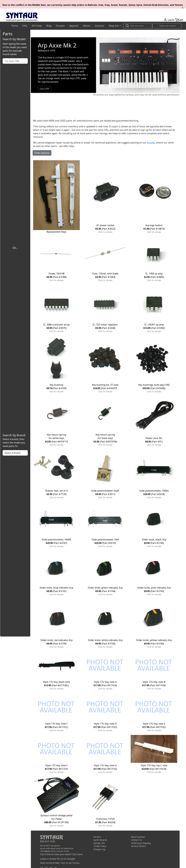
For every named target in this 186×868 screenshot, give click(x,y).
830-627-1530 (48, 841)
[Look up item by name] (138, 26)
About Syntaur (138, 837)
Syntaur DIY (99, 843)
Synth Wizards (100, 840)
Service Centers (139, 846)
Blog (49, 26)
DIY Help (37, 26)
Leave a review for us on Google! (58, 859)
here (47, 851)
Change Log (99, 849)
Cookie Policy (100, 846)
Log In (171, 20)
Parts (15, 26)
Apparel (74, 26)
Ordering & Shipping (141, 843)
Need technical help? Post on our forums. (60, 863)
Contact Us (137, 840)
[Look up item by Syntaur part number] (167, 26)
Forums (60, 26)
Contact (99, 26)
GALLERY (45, 89)
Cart (181, 20)
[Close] (183, 8)
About (87, 26)
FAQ (25, 26)
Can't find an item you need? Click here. (61, 854)
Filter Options (42, 153)
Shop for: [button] (114, 26)
